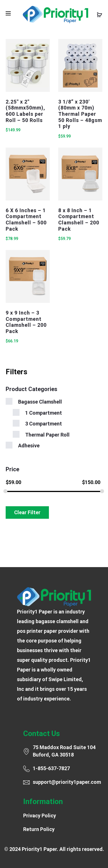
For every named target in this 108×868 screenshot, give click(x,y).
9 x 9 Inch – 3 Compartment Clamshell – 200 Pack (26, 322)
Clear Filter (27, 512)
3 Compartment (44, 424)
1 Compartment (44, 413)
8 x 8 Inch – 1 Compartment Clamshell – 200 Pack (79, 220)
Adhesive (29, 446)
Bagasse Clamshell (40, 402)
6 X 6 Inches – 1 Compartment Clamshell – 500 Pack (26, 220)
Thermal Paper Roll (47, 435)
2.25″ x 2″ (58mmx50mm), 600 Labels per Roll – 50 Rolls (25, 111)
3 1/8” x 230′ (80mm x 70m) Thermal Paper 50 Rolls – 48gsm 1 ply (80, 114)
